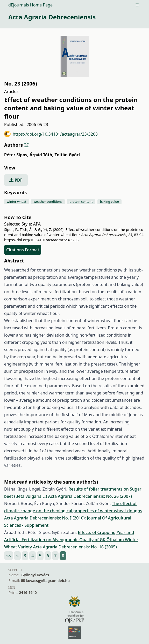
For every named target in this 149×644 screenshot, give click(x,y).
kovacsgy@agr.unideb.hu (48, 581)
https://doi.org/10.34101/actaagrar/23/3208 (51, 134)
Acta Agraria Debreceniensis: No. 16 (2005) (75, 547)
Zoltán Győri (67, 155)
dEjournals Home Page (30, 5)
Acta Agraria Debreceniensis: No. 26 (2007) (90, 496)
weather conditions (48, 202)
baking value (109, 202)
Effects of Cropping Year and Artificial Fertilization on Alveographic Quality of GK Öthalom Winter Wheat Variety (71, 540)
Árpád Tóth (41, 155)
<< (9, 556)
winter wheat (17, 202)
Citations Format (23, 250)
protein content (81, 202)
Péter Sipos (16, 155)
